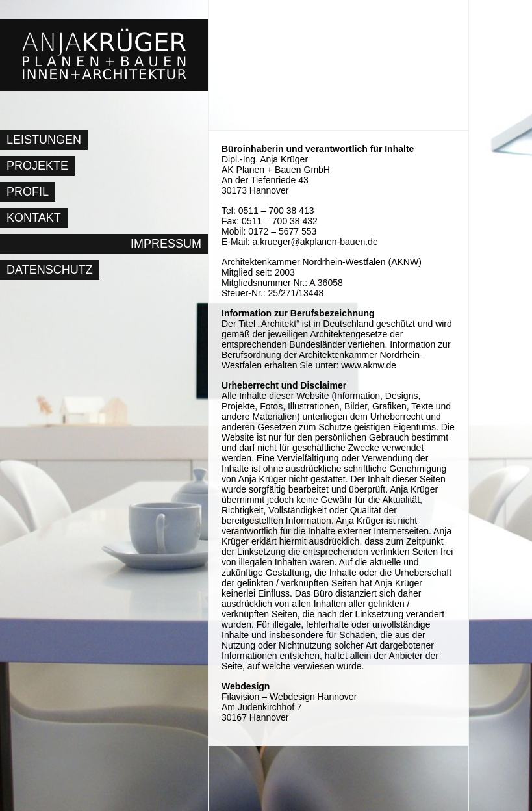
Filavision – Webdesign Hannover (289, 697)
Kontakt (34, 218)
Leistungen (44, 140)
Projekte (37, 166)
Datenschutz (50, 270)
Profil (28, 192)
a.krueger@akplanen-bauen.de (315, 242)
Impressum (166, 244)
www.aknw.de (369, 365)
